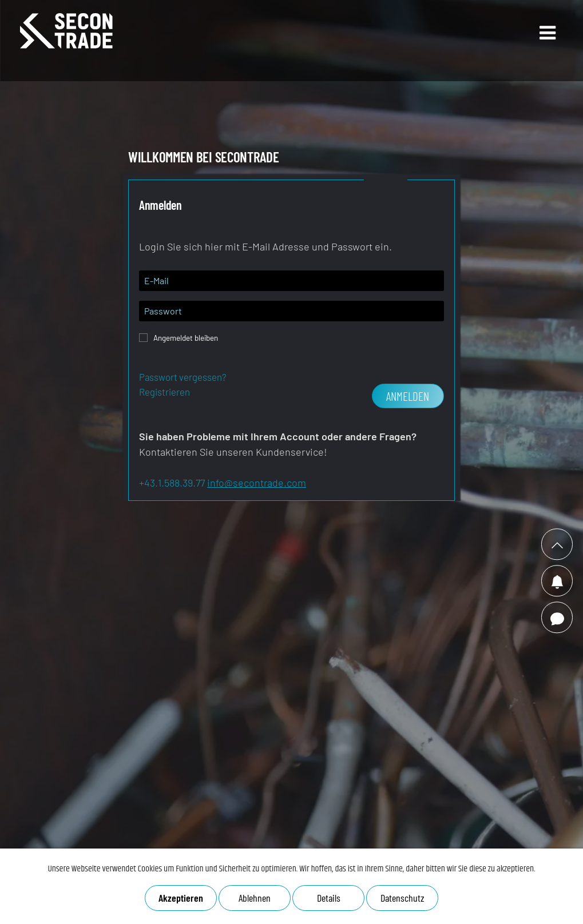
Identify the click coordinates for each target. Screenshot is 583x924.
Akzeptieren (181, 898)
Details (328, 898)
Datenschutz (402, 898)
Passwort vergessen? (183, 377)
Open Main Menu (533, 43)
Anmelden (408, 396)
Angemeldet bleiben (186, 334)
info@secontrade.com (257, 483)
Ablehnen (255, 898)
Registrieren (164, 392)
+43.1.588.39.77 (172, 483)
